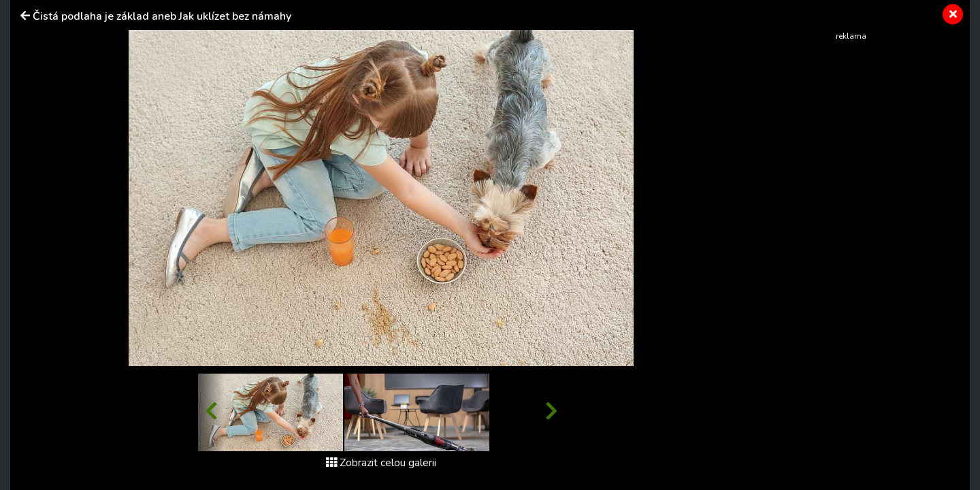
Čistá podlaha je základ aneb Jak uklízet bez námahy (162, 16)
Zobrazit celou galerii (381, 463)
